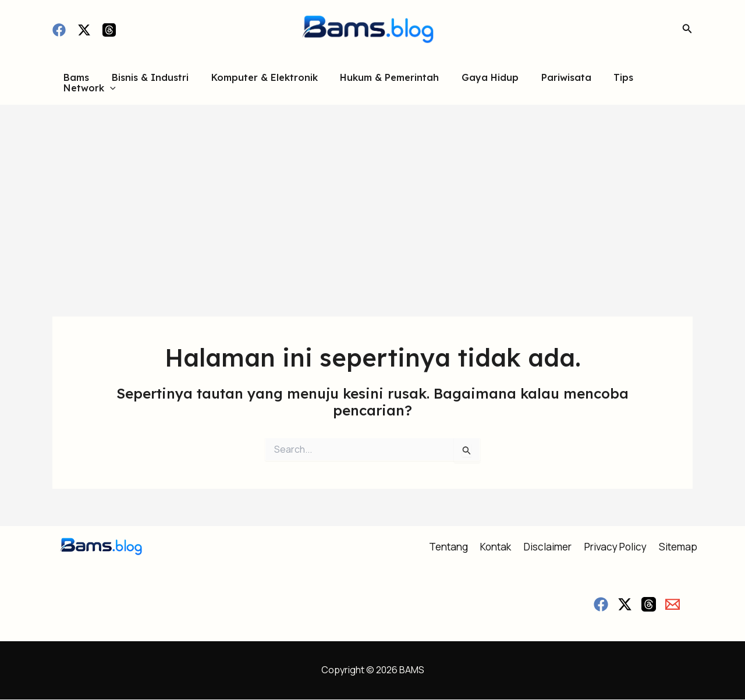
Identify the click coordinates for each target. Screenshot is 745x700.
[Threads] (109, 30)
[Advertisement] (372, 192)
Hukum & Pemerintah (378, 82)
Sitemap (683, 547)
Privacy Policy (617, 547)
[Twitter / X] (84, 30)
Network (655, 82)
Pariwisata (547, 82)
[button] (687, 29)
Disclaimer (546, 547)
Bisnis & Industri (147, 82)
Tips (601, 82)
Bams (77, 82)
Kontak (492, 547)
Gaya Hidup (475, 82)
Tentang (443, 547)
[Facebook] (59, 30)
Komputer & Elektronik (257, 82)
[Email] (673, 605)
